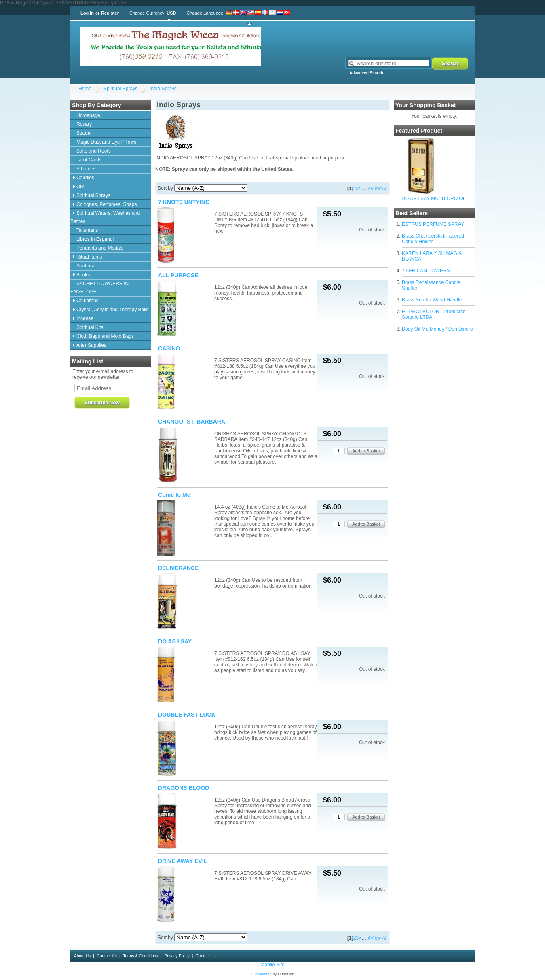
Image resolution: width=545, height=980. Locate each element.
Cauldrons (88, 301)
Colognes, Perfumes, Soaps (107, 204)
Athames (86, 169)
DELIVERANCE (178, 568)
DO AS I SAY (175, 641)
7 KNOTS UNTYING (184, 202)
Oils (81, 187)
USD (171, 13)
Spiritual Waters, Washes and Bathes (105, 217)
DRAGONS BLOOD (184, 788)
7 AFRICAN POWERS (426, 271)
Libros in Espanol (95, 239)
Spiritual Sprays (120, 89)
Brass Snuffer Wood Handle (432, 300)
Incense (85, 318)
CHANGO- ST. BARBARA (192, 422)
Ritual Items (89, 257)
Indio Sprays (163, 89)
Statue (83, 133)
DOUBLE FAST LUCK (187, 715)
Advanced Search (366, 73)
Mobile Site (272, 965)
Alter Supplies (91, 345)
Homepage (88, 115)
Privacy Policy (177, 956)
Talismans (87, 230)
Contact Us (107, 956)
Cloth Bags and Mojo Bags (105, 336)
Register (110, 13)
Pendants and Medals (100, 248)
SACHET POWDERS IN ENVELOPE (99, 288)
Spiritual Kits (90, 327)
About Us (82, 956)
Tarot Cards (89, 160)
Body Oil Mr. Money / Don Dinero (437, 329)
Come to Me (174, 495)
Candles (85, 178)
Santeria (86, 266)
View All (379, 189)
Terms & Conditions (140, 956)
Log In (87, 13)
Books (83, 275)
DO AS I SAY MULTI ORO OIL (434, 199)
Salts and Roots (94, 151)
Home (85, 89)
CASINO (169, 348)
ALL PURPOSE (178, 275)
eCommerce (261, 974)
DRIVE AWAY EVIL (183, 861)
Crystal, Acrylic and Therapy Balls (113, 310)
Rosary (84, 124)
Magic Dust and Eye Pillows (106, 142)
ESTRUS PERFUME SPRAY (433, 224)
